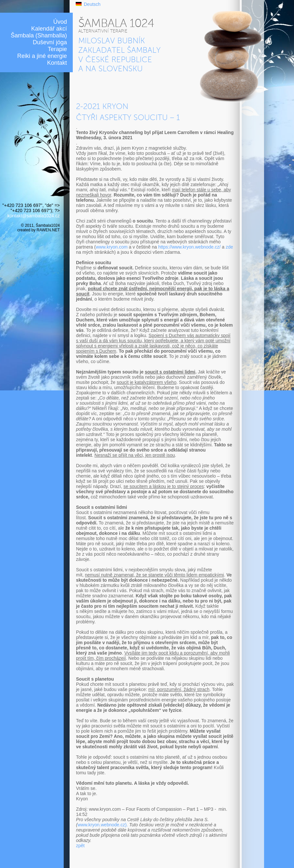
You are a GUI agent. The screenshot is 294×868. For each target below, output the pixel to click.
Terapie (57, 49)
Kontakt (57, 63)
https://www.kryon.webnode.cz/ (190, 247)
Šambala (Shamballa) (39, 35)
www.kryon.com (112, 247)
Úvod (60, 22)
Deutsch (92, 4)
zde (230, 247)
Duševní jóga (50, 42)
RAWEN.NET (48, 230)
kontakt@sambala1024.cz (34, 216)
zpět (80, 846)
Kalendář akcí (49, 29)
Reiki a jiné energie (42, 56)
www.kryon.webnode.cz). (103, 825)
